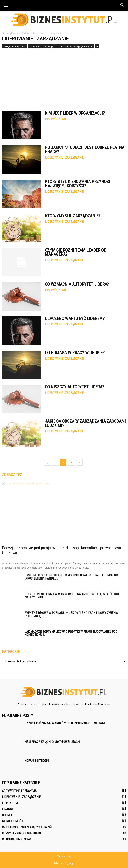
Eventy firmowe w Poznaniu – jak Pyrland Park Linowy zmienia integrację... (71, 614)
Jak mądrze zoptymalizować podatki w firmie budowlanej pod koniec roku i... (71, 633)
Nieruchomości (13, 821)
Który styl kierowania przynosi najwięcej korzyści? (77, 184)
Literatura (10, 803)
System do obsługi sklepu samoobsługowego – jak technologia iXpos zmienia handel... (72, 577)
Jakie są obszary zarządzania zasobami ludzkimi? (85, 423)
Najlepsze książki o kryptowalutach (52, 742)
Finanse (8, 809)
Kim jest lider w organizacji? (75, 113)
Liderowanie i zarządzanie (64, 158)
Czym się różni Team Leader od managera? (76, 252)
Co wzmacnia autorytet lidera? (77, 284)
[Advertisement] (64, 78)
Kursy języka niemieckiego (21, 833)
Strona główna (10, 33)
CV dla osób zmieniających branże (75, 46)
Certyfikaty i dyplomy (15, 46)
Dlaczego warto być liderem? (75, 319)
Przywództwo (55, 119)
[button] (123, 5)
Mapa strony (64, 856)
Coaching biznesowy (17, 839)
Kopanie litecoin (37, 761)
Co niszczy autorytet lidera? (75, 387)
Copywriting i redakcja (41, 46)
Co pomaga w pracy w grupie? (75, 353)
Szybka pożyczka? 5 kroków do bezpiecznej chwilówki (65, 723)
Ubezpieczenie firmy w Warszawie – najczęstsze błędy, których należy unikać (72, 596)
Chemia (7, 815)
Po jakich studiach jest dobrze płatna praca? (85, 150)
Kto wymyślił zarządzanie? (73, 216)
